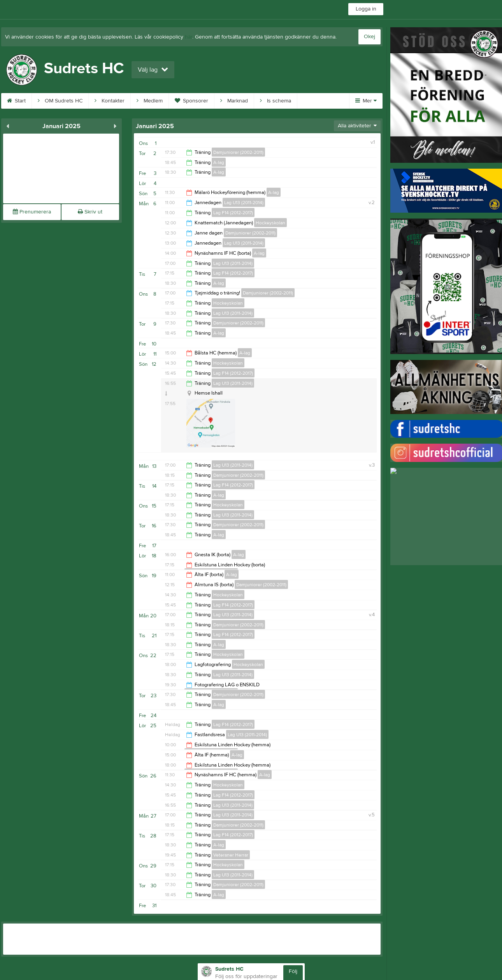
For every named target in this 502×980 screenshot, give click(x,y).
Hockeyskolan (270, 223)
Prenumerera (32, 212)
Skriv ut (90, 212)
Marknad (234, 101)
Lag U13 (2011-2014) (244, 203)
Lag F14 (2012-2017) (233, 213)
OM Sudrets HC (60, 101)
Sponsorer (191, 101)
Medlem (150, 101)
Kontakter (110, 101)
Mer (366, 101)
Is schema (276, 101)
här (189, 37)
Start (16, 101)
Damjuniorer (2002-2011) (238, 152)
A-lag (219, 162)
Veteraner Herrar (231, 855)
